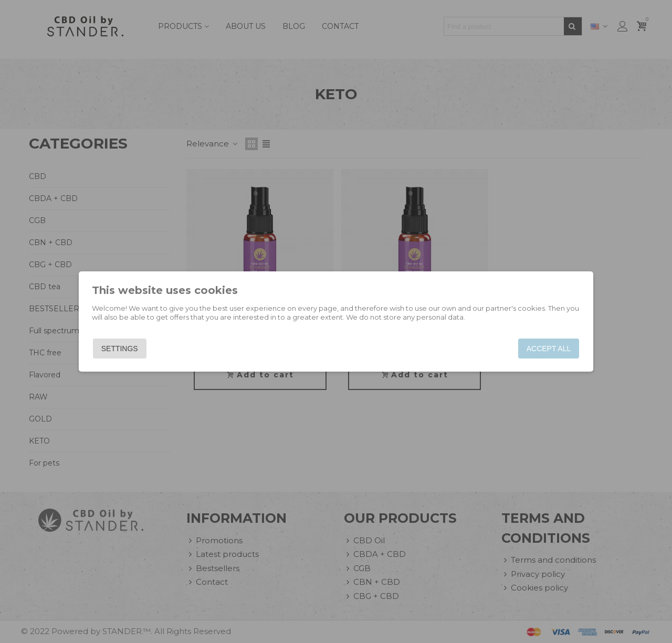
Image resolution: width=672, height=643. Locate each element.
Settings (121, 349)
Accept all (547, 349)
